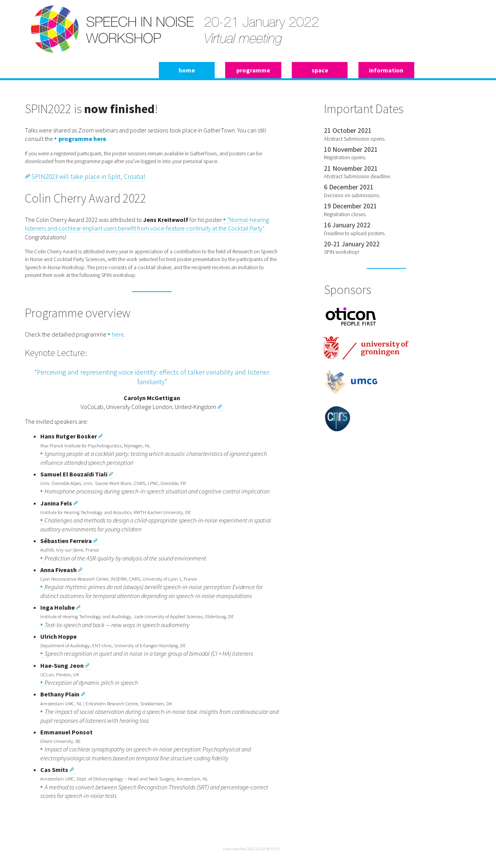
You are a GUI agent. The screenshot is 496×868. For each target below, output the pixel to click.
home (187, 70)
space (320, 70)
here (118, 334)
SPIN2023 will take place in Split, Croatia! (88, 177)
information (386, 70)
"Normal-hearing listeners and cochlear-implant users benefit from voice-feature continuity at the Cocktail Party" (147, 224)
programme (253, 70)
